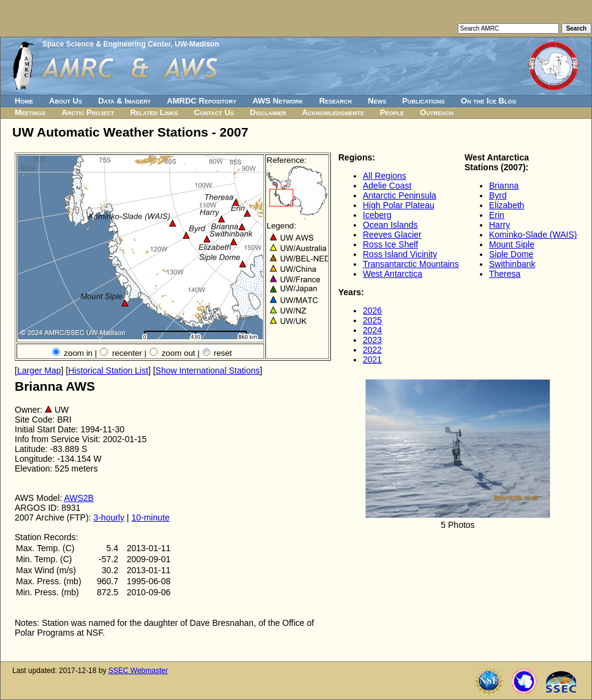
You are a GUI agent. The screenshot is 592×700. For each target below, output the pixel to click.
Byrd (498, 195)
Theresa (505, 274)
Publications (423, 101)
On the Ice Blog (488, 101)
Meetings (30, 112)
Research (336, 101)
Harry (499, 225)
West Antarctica (393, 274)
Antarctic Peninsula (400, 195)
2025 (372, 320)
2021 (372, 359)
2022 (372, 350)
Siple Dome (511, 254)
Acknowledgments (333, 112)
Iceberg (377, 215)
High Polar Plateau (399, 205)
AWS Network (278, 101)
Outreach (436, 112)
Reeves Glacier (392, 235)
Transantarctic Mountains (411, 264)
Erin (497, 215)
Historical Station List (108, 371)
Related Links (154, 112)
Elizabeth (507, 205)
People (392, 112)
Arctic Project (88, 112)
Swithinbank (512, 264)
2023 (372, 340)
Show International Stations (208, 371)
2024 (372, 330)
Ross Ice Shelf (390, 244)
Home (24, 101)
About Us (66, 101)
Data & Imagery (124, 101)
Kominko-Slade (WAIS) (533, 235)
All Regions (385, 176)
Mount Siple (512, 244)
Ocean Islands (390, 225)
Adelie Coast (387, 186)
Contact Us (214, 112)
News (377, 101)
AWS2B (79, 498)
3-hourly (109, 517)
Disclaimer (268, 112)
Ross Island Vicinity (400, 254)
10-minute (150, 517)
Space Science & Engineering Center (106, 44)
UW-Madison (197, 44)
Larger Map (39, 371)
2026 (372, 310)
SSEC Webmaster (138, 671)
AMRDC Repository (201, 101)
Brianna (504, 186)
